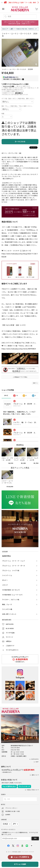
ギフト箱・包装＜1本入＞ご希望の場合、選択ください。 (18, 99)
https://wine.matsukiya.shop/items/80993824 (19, 349)
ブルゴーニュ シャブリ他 (11, 571)
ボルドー (5, 580)
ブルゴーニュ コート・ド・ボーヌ (13, 566)
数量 (3, 114)
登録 (35, 838)
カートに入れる (20, 142)
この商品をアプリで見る (20, 377)
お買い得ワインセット (9, 614)
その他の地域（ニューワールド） (13, 595)
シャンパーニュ (7, 575)
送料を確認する (19, 93)
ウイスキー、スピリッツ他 (11, 600)
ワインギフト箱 (7, 609)
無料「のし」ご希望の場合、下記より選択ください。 (17, 106)
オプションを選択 (20, 864)
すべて (6, 396)
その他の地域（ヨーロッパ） (11, 590)
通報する (35, 383)
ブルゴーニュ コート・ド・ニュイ (13, 561)
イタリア (5, 585)
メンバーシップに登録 (9, 86)
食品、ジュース (7, 604)
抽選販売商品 (6, 556)
